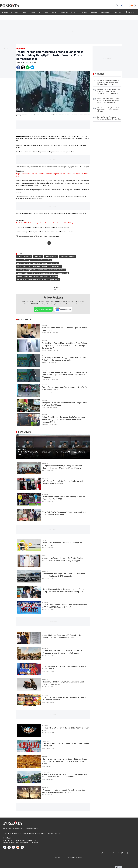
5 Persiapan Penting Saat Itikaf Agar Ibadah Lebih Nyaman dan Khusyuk (108, 110)
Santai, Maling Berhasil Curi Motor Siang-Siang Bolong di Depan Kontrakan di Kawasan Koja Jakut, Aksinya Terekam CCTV (64, 345)
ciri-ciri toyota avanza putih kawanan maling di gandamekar (38, 280)
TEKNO (46, 12)
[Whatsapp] (28, 67)
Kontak (124, 853)
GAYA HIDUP (94, 12)
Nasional (45, 463)
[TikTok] (136, 5)
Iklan (114, 853)
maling (19, 256)
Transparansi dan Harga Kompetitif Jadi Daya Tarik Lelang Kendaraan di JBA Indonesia (64, 575)
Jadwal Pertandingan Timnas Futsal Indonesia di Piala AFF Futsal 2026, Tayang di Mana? (65, 606)
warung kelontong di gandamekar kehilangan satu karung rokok (39, 266)
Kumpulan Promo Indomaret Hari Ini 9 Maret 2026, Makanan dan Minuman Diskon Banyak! (109, 82)
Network (131, 12)
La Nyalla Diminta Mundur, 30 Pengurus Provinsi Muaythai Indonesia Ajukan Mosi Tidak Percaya (62, 467)
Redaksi (109, 853)
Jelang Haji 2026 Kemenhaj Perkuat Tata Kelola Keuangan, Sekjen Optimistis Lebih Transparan (62, 652)
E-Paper (5, 12)
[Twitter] (125, 5)
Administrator (23, 290)
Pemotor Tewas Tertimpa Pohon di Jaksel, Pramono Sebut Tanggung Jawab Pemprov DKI (108, 91)
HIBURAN (74, 12)
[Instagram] (128, 5)
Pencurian (28, 256)
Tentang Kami (101, 853)
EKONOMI (54, 12)
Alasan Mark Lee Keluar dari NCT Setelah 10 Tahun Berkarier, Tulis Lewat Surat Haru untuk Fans (63, 636)
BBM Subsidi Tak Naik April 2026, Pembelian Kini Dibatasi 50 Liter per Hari (63, 482)
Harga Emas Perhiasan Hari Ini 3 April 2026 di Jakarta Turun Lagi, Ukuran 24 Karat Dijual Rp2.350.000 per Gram (65, 761)
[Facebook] (121, 5)
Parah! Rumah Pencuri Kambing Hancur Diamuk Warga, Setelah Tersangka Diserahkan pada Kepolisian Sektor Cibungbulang (65, 375)
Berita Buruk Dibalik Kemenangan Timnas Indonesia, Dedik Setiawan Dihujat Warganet (46, 223)
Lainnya (119, 12)
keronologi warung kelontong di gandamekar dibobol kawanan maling (41, 270)
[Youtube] (132, 5)
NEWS (24, 12)
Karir (119, 853)
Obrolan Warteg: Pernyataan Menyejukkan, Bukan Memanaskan (109, 118)
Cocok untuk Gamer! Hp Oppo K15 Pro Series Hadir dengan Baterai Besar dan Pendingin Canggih (64, 559)
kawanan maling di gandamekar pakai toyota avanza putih (37, 276)
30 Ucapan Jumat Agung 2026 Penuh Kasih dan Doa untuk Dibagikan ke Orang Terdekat (64, 791)
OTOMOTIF (84, 12)
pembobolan (38, 256)
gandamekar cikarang (67, 256)
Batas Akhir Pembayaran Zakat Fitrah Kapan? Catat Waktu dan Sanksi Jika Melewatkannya (108, 100)
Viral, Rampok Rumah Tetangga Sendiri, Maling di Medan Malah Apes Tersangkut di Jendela (65, 359)
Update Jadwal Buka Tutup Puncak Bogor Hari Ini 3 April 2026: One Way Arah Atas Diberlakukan (66, 775)
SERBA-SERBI (106, 12)
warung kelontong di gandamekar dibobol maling (34, 260)
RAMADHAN (15, 12)
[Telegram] (32, 67)
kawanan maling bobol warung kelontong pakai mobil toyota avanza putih (43, 273)
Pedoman (131, 853)
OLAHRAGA (64, 12)
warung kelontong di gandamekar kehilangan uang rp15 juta (38, 263)
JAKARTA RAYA (36, 12)
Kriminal (45, 325)
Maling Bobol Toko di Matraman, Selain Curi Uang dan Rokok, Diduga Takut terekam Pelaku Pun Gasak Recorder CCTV (64, 419)
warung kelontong (51, 256)
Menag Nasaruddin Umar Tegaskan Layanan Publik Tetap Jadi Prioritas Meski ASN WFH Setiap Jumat (64, 590)
